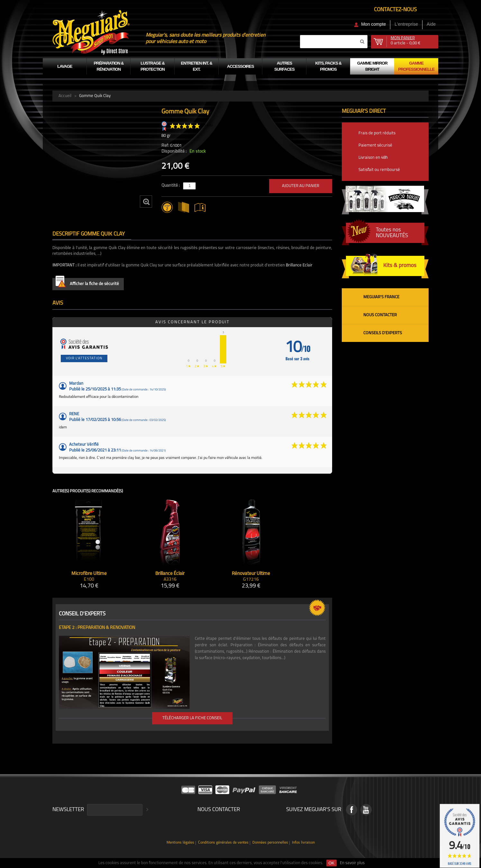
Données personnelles (270, 843)
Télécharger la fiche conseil (192, 718)
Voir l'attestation (84, 358)
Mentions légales (180, 843)
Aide (431, 24)
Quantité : (171, 186)
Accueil (65, 96)
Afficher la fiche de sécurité (87, 283)
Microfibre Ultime (89, 574)
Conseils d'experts (383, 333)
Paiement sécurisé (375, 145)
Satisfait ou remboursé (379, 170)
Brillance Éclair (170, 574)
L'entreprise (406, 24)
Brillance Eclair (299, 265)
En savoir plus (352, 863)
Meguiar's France (381, 297)
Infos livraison (303, 843)
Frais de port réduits (377, 133)
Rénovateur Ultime (251, 574)
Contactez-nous (395, 10)
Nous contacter (380, 315)
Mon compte (373, 24)
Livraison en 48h (373, 158)
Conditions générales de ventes (223, 843)
